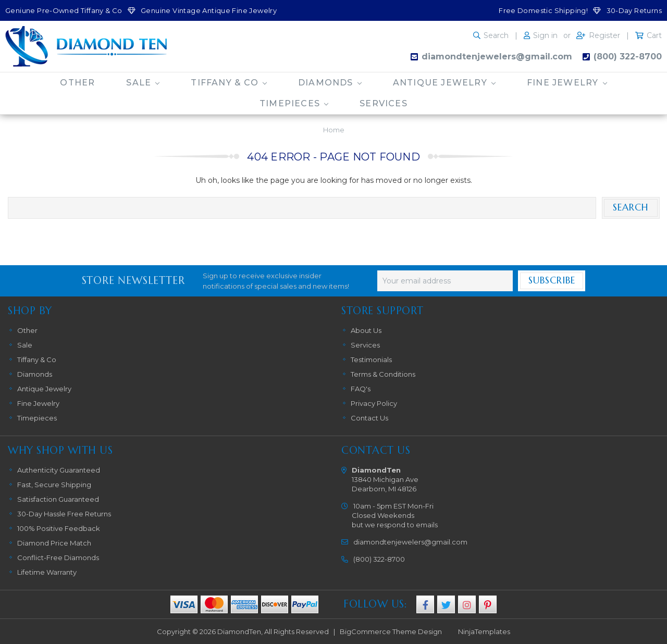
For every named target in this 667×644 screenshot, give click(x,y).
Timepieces (294, 103)
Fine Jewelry (567, 83)
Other (77, 83)
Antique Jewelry (444, 83)
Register (604, 35)
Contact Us (369, 418)
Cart (654, 35)
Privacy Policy (374, 403)
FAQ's (361, 389)
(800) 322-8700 (628, 57)
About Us (366, 330)
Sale (143, 83)
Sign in (545, 35)
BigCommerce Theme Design (391, 631)
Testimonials (371, 360)
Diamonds (330, 83)
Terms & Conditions (383, 374)
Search (496, 35)
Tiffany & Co (229, 83)
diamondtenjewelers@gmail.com (497, 57)
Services (384, 103)
